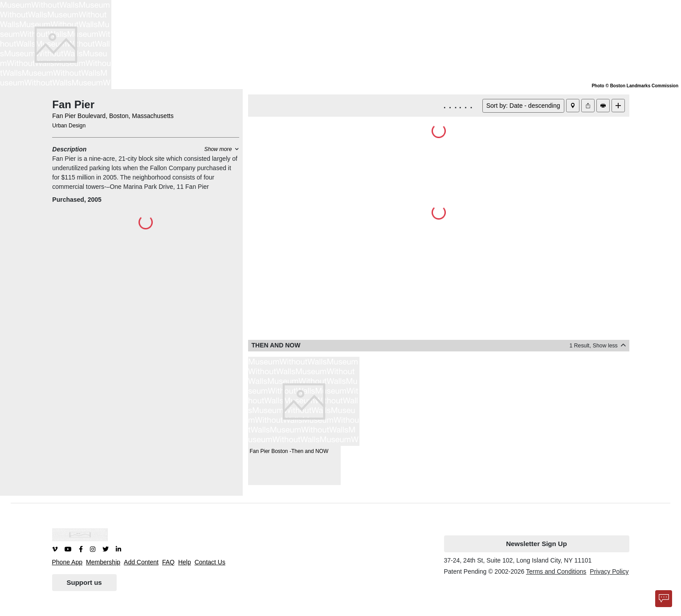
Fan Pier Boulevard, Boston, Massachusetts (113, 116)
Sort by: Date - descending (523, 106)
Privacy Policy (609, 571)
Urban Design (69, 126)
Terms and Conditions (556, 571)
